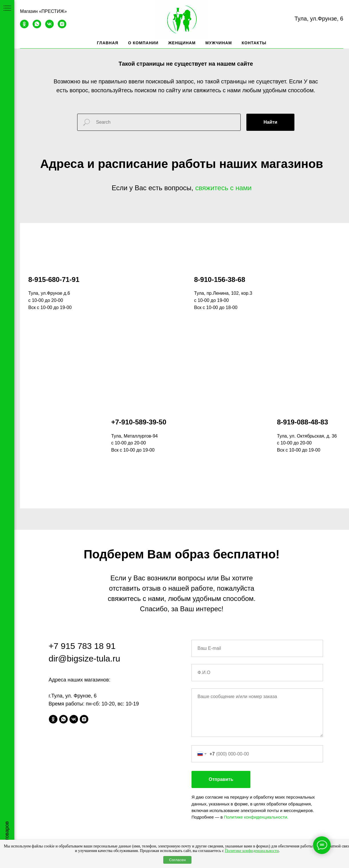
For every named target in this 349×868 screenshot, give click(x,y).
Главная (108, 43)
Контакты (254, 43)
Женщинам (182, 43)
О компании (143, 43)
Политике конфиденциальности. (256, 697)
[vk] (49, 27)
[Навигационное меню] (7, 9)
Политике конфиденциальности (252, 851)
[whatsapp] (37, 27)
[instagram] (62, 27)
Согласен (177, 860)
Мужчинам (219, 43)
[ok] (24, 27)
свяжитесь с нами (223, 188)
